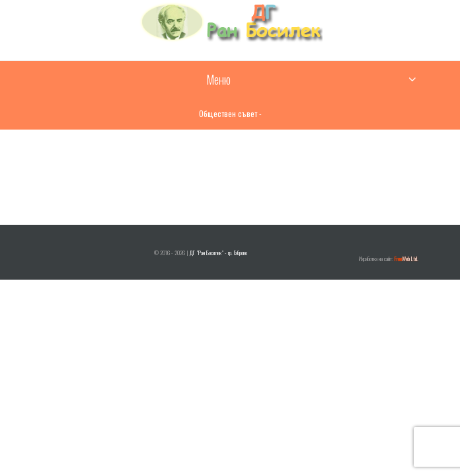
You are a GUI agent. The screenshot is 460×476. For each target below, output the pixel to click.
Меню (218, 79)
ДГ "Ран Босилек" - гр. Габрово (218, 253)
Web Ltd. (406, 258)
